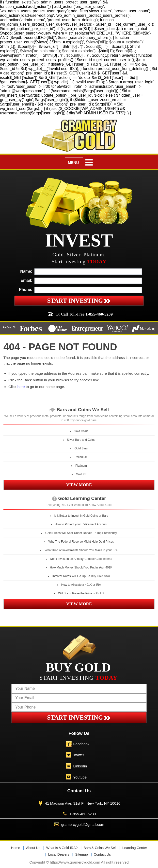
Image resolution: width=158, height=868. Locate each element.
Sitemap (81, 854)
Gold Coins (81, 431)
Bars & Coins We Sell (100, 848)
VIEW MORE (79, 485)
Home (16, 848)
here (21, 387)
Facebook (81, 744)
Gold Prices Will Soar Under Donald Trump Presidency (81, 533)
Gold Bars (81, 448)
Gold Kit (81, 474)
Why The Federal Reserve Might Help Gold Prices (81, 542)
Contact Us (102, 854)
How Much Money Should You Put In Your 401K (81, 567)
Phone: (26, 290)
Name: (26, 271)
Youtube (80, 777)
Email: (26, 280)
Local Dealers (59, 854)
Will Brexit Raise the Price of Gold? (81, 593)
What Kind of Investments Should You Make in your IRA (81, 550)
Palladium (81, 457)
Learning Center (135, 848)
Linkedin (80, 766)
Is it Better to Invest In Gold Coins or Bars (81, 516)
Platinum (81, 466)
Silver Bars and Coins (81, 440)
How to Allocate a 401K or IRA (81, 585)
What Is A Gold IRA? (62, 848)
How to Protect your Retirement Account (81, 524)
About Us (33, 848)
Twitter (79, 755)
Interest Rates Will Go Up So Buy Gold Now (81, 576)
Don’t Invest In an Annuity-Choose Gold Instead (81, 559)
